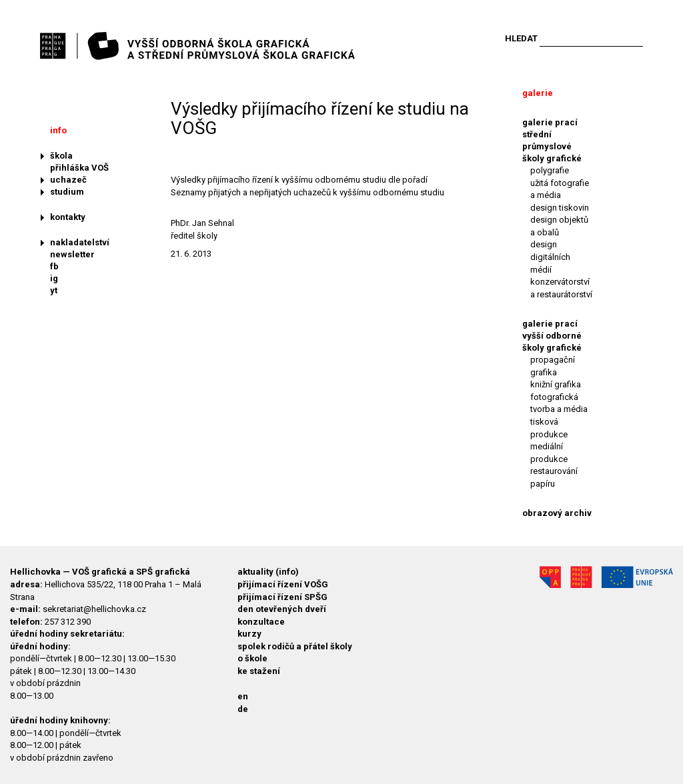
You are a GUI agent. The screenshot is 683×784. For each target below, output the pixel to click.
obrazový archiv (557, 513)
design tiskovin (560, 208)
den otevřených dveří (282, 609)
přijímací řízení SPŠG (282, 597)
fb (54, 266)
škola (61, 156)
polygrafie (550, 170)
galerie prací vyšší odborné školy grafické (552, 336)
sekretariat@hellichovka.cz (94, 609)
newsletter (72, 254)
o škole (252, 658)
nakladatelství (80, 242)
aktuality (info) (268, 572)
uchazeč (68, 180)
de (243, 709)
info (58, 130)
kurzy (249, 634)
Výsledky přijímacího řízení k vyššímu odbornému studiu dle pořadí (299, 180)
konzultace (261, 622)
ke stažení (259, 671)
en (243, 696)
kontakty (68, 217)
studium (67, 192)
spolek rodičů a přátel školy (295, 646)
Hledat (521, 38)
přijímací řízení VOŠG (283, 584)
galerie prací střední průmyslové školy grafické (552, 140)
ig (54, 278)
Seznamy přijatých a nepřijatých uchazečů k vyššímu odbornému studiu (307, 192)
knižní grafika (556, 384)
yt (54, 290)
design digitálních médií (550, 257)
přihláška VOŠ (79, 168)
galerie (538, 93)
